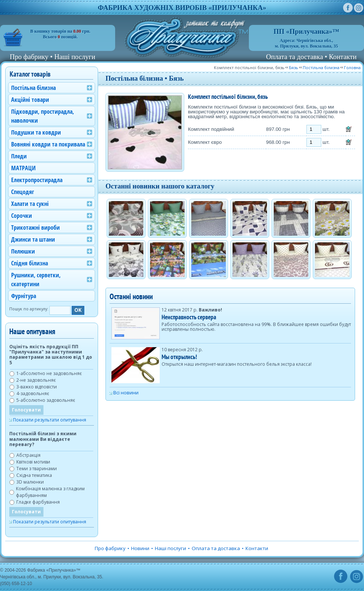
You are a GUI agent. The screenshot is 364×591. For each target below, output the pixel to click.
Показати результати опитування (50, 420)
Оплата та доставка (294, 57)
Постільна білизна (321, 68)
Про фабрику (29, 57)
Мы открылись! (179, 357)
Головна (352, 68)
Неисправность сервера (189, 317)
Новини (140, 548)
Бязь (294, 68)
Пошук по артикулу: (29, 309)
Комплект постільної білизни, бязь (249, 68)
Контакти (343, 57)
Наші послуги (75, 57)
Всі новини (126, 393)
